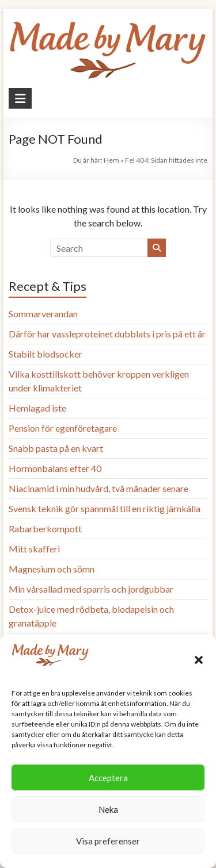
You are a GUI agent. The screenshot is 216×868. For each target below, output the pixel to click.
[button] (199, 660)
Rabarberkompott (45, 529)
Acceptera (108, 778)
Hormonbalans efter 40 (55, 468)
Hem (111, 160)
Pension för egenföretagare (63, 428)
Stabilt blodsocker (46, 354)
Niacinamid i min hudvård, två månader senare (98, 488)
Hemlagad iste (37, 408)
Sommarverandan (43, 314)
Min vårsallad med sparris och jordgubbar (91, 589)
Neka (108, 809)
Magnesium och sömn (52, 569)
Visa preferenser (108, 841)
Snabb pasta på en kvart (56, 448)
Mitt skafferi (34, 549)
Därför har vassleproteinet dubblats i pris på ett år (107, 334)
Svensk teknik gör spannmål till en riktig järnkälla (105, 508)
